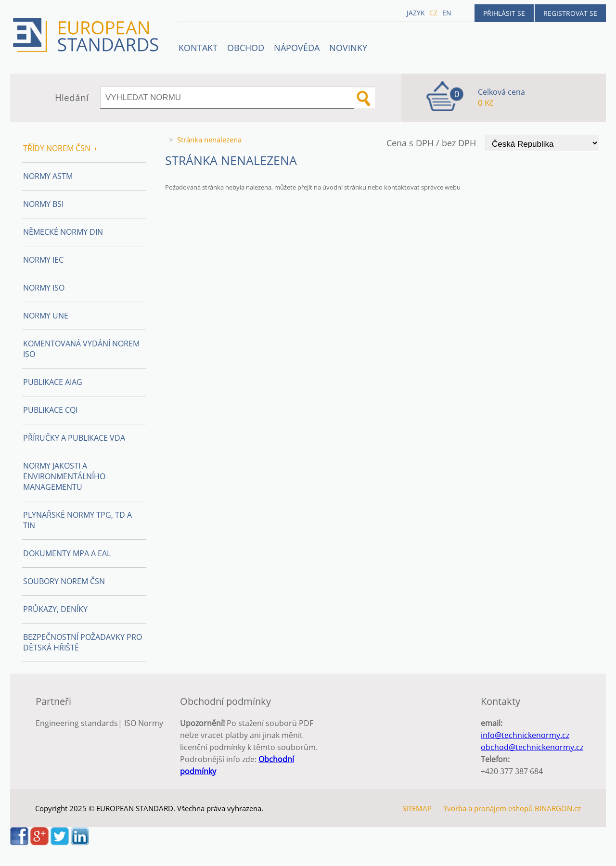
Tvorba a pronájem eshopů (488, 808)
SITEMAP (417, 808)
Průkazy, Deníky (55, 609)
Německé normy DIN (63, 232)
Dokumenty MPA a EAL (67, 553)
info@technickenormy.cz (525, 735)
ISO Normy (144, 723)
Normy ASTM (48, 176)
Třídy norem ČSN (60, 148)
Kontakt (198, 48)
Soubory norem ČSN (64, 581)
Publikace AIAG (53, 382)
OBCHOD (246, 48)
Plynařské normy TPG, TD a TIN (77, 520)
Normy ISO (44, 288)
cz (433, 13)
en (447, 13)
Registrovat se (570, 13)
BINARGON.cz (558, 808)
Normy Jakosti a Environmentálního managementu (64, 476)
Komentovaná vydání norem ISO (81, 349)
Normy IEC (43, 260)
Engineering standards (77, 723)
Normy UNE (46, 316)
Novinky (348, 48)
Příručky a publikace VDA (74, 438)
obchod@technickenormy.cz (532, 747)
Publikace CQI (50, 410)
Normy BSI (43, 204)
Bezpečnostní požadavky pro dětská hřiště (83, 642)
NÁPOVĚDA (297, 48)
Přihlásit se (504, 13)
